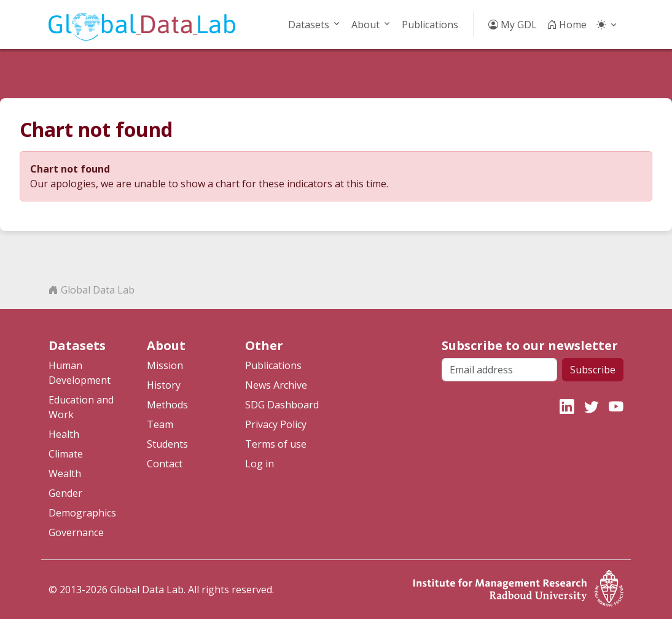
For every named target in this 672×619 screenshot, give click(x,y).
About (365, 25)
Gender (65, 493)
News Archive (276, 385)
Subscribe (593, 370)
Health (64, 434)
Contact (165, 464)
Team (160, 424)
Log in (260, 464)
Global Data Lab (92, 290)
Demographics (82, 513)
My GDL (513, 25)
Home (567, 25)
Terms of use (276, 444)
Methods (167, 405)
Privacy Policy (276, 424)
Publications (430, 25)
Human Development (80, 373)
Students (167, 444)
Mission (165, 365)
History (164, 385)
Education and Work (81, 407)
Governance (76, 532)
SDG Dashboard (282, 405)
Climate (66, 454)
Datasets (309, 25)
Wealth (65, 473)
